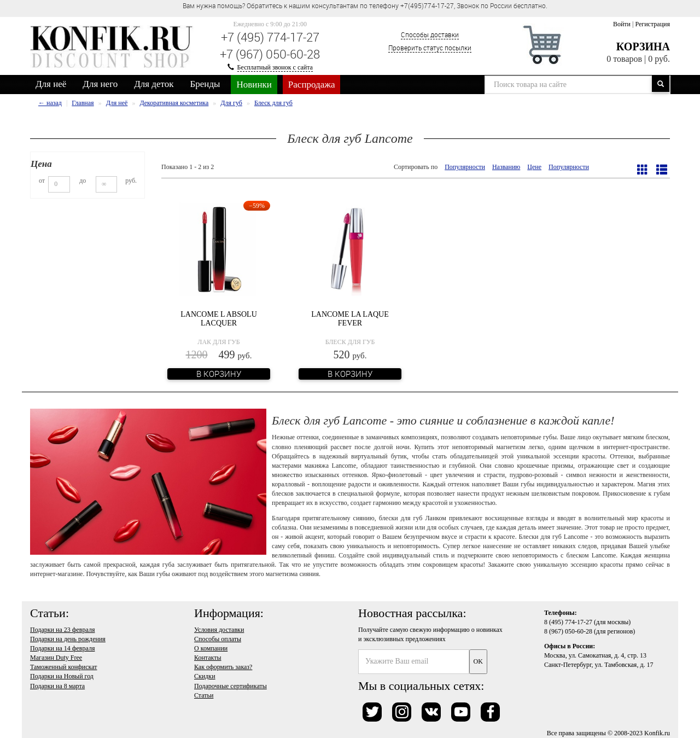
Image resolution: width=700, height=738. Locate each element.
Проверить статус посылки (430, 48)
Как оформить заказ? (223, 667)
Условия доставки (219, 630)
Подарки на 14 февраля (62, 648)
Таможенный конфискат (64, 667)
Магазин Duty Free (56, 658)
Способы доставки (430, 34)
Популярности (465, 167)
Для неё (51, 84)
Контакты (208, 658)
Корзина (643, 47)
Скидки (205, 676)
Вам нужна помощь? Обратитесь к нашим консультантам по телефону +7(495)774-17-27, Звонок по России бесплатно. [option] (365, 5)
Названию (506, 167)
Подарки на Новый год (62, 676)
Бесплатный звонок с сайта (275, 67)
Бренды (205, 84)
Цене (534, 167)
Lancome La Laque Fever (350, 318)
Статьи (204, 695)
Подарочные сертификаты (231, 686)
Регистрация (652, 24)
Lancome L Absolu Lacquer (219, 318)
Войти (622, 24)
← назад (50, 103)
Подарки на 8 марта (57, 686)
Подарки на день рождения (68, 639)
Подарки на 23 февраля (62, 630)
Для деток (154, 84)
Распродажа (312, 85)
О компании (211, 648)
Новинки (254, 85)
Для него (100, 84)
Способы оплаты (218, 639)
